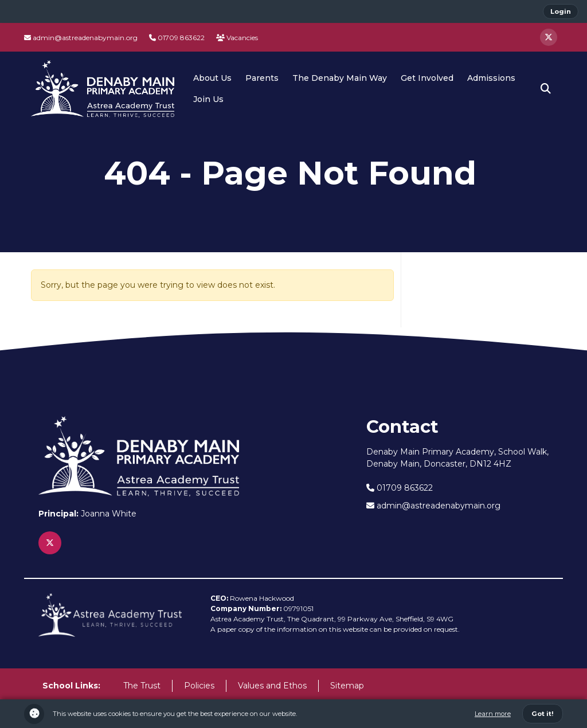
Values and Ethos (272, 686)
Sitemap (347, 686)
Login (561, 11)
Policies (199, 686)
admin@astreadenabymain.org (81, 38)
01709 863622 (177, 38)
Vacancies (237, 38)
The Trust (142, 686)
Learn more (493, 714)
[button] (546, 89)
